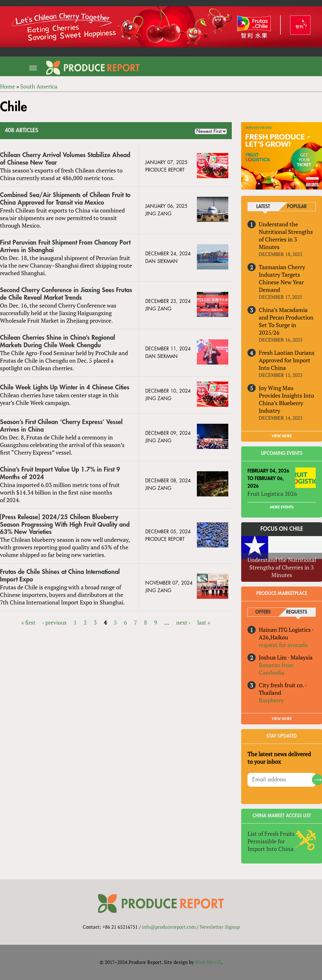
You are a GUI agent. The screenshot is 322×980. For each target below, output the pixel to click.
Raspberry (271, 700)
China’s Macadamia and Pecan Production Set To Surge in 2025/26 (286, 321)
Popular (297, 207)
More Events (282, 507)
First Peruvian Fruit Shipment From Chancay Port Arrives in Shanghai (65, 246)
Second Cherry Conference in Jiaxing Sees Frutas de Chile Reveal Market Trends (66, 294)
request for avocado (283, 645)
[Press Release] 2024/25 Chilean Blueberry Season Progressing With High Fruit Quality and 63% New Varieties (65, 525)
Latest (263, 207)
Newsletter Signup (220, 927)
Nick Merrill (208, 962)
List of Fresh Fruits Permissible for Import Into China (271, 841)
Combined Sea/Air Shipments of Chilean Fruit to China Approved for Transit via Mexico (65, 199)
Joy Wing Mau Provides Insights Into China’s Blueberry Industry (286, 399)
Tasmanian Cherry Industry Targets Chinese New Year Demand (282, 278)
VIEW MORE (282, 436)
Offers (263, 612)
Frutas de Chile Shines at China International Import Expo (60, 576)
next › (183, 622)
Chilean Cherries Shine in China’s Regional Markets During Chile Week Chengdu (58, 341)
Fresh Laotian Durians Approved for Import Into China (287, 360)
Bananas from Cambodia (276, 669)
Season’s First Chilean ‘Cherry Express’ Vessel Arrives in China (61, 426)
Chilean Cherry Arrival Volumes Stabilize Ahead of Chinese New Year (65, 159)
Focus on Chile (282, 529)
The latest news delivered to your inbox (279, 758)
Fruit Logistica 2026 (272, 494)
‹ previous (55, 622)
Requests (297, 612)
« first (28, 622)
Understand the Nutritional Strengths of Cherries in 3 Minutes (286, 235)
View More (282, 719)
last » (204, 622)
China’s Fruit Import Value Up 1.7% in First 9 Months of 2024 (60, 473)
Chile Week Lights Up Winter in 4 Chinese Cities (65, 387)
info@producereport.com (169, 927)
